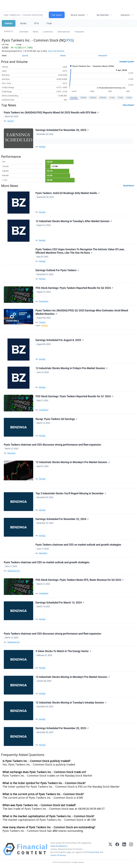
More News (128, 105)
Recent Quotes (78, 15)
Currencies (48, 32)
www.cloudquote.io (59, 846)
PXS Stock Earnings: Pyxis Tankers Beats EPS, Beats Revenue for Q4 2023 (80, 580)
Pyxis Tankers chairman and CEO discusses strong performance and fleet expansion (52, 445)
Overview (24, 32)
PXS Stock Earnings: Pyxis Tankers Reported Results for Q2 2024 (74, 288)
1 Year (112, 97)
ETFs (36, 23)
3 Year (121, 97)
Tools (49, 23)
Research (103, 55)
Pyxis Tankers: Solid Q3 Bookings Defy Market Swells (68, 193)
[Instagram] (131, 849)
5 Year (129, 97)
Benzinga (42, 147)
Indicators (125, 15)
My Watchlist (103, 15)
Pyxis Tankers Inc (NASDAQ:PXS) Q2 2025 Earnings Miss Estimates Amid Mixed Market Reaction (82, 312)
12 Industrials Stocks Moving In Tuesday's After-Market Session (74, 221)
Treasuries (79, 32)
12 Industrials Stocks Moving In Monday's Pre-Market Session (73, 462)
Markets (9, 23)
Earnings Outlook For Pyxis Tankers (57, 270)
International (64, 32)
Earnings (45, 326)
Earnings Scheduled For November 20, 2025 (62, 130)
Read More (128, 186)
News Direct (11, 453)
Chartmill (10, 121)
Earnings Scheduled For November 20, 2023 (62, 728)
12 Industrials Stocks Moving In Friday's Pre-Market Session (72, 368)
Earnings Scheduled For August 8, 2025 (60, 340)
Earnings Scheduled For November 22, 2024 (62, 519)
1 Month (93, 97)
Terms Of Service (58, 855)
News (35, 32)
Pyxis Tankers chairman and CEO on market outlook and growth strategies (78, 545)
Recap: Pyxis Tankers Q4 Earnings (56, 419)
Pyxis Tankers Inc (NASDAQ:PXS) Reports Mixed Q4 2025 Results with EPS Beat (51, 113)
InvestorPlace (44, 302)
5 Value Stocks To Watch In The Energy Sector (63, 651)
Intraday (74, 97)
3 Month (103, 97)
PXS (70, 40)
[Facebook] (117, 849)
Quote (25, 55)
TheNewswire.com (14, 571)
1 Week (83, 97)
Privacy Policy (93, 852)
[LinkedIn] (124, 849)
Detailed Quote (126, 62)
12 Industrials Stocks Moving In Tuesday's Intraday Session (71, 703)
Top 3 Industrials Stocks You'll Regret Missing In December (71, 493)
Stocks (23, 23)
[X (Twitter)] (110, 849)
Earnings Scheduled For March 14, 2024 (60, 603)
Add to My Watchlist (56, 51)
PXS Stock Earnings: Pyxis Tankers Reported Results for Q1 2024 (74, 396)
